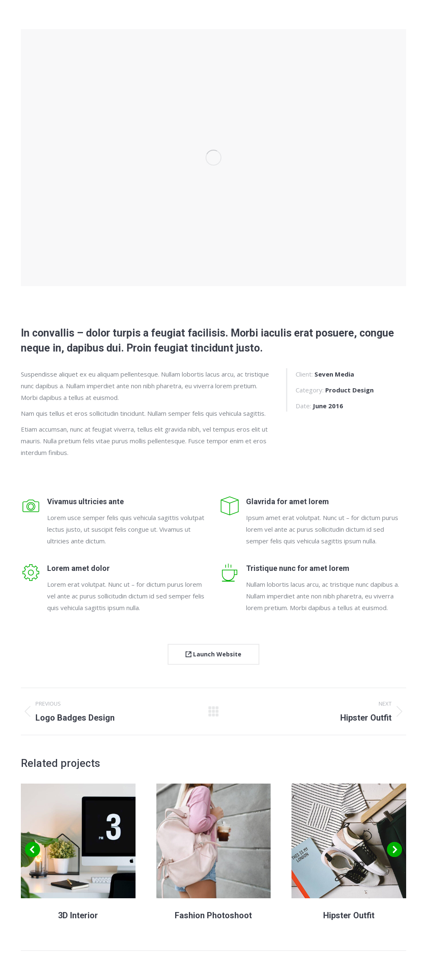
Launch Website (213, 654)
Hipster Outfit (349, 915)
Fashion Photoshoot (213, 915)
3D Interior (78, 915)
